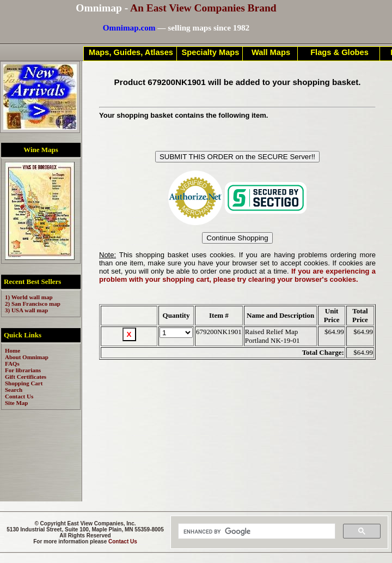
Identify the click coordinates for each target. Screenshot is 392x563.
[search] (256, 531)
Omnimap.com (129, 28)
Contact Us (123, 541)
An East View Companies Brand (203, 8)
